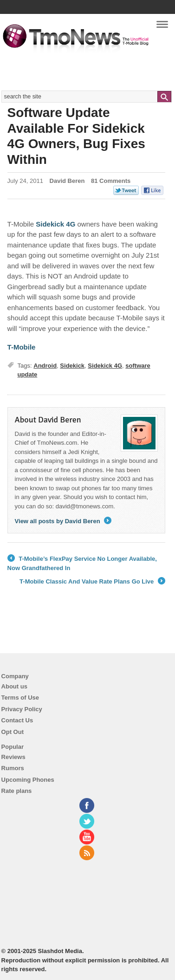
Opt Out (13, 732)
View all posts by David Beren (63, 521)
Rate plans (17, 791)
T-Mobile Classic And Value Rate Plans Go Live (92, 582)
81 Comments (111, 181)
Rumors (13, 768)
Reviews (13, 757)
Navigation (162, 27)
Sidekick (72, 366)
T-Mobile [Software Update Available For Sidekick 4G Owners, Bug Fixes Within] (22, 347)
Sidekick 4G (105, 366)
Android (45, 366)
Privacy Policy (22, 709)
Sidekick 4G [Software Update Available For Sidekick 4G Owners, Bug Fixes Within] (55, 224)
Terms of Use (20, 698)
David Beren (67, 181)
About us (14, 686)
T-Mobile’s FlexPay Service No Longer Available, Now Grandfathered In (82, 563)
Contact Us (17, 720)
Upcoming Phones (28, 780)
